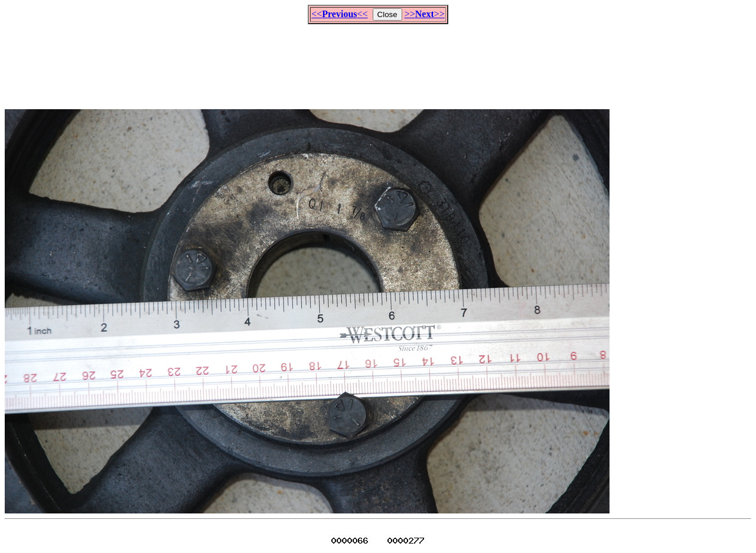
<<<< (339, 14)
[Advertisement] (378, 61)
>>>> (425, 14)
